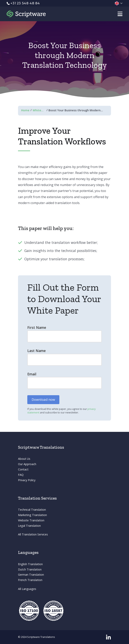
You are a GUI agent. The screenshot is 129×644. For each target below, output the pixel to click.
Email (32, 374)
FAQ (21, 475)
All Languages (27, 589)
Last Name (37, 351)
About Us (24, 459)
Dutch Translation (30, 569)
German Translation (31, 575)
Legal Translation (29, 526)
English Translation (30, 564)
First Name (37, 327)
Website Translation (31, 520)
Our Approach (27, 464)
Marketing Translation (32, 515)
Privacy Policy (27, 480)
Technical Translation (32, 510)
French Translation (30, 580)
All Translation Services (33, 534)
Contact (23, 469)
